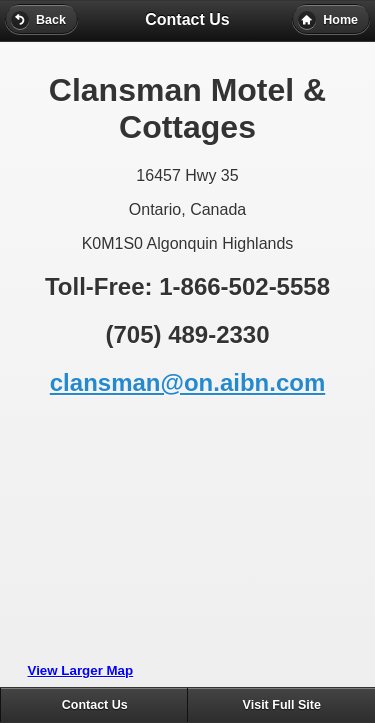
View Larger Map (81, 670)
